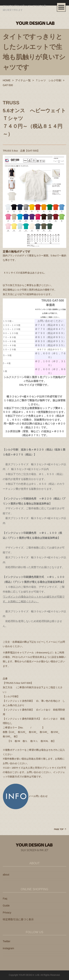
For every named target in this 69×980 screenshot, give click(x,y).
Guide (6, 906)
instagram (8, 948)
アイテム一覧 (23, 80)
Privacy (7, 913)
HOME (7, 80)
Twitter (7, 941)
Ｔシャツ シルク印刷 (48, 80)
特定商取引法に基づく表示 (18, 919)
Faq (5, 899)
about (6, 875)
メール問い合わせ (25, 796)
